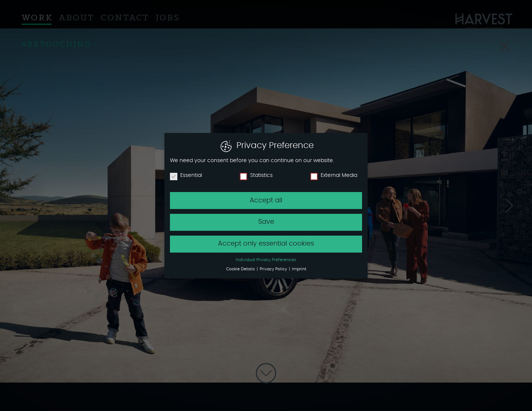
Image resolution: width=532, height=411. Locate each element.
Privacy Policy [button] (274, 269)
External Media (334, 175)
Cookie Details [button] (241, 269)
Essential (186, 175)
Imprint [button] (299, 269)
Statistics (256, 175)
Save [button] (266, 222)
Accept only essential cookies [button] (266, 244)
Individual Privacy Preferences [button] (266, 260)
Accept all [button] (266, 201)
